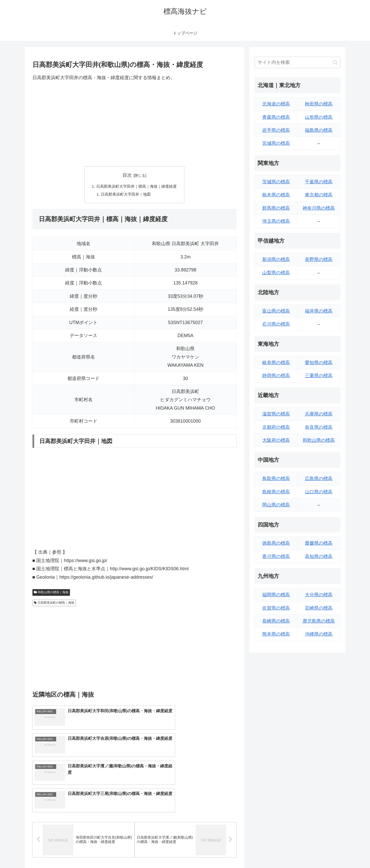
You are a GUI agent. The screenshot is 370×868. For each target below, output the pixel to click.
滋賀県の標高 (276, 414)
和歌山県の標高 (319, 440)
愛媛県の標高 (319, 543)
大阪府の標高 (276, 440)
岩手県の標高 (276, 130)
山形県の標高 (319, 117)
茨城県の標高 (276, 182)
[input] (297, 62)
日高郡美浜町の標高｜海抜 (54, 604)
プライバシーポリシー (323, 852)
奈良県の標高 (319, 427)
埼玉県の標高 (276, 221)
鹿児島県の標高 (319, 621)
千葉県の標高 (319, 182)
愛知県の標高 (319, 363)
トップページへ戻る (283, 852)
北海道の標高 (276, 104)
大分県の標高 (319, 595)
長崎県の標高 (276, 621)
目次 (127, 175)
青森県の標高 (276, 117)
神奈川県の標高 (319, 208)
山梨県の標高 (276, 273)
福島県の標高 (319, 130)
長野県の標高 (319, 259)
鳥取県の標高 (276, 479)
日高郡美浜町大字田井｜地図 (125, 195)
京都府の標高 (276, 427)
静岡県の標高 (276, 376)
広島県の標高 (319, 479)
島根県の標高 (276, 492)
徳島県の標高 (276, 543)
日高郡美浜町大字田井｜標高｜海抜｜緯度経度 (137, 187)
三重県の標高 (319, 376)
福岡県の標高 (276, 595)
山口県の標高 (319, 492)
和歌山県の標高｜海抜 (51, 593)
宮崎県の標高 (319, 608)
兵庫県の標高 (319, 414)
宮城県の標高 (276, 143)
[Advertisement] (135, 124)
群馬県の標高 (276, 208)
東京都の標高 (319, 195)
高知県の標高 (319, 556)
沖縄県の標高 (319, 634)
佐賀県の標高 (276, 608)
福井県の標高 (319, 311)
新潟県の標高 (276, 259)
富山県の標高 (276, 311)
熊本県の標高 (276, 634)
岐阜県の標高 (276, 363)
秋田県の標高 (319, 104)
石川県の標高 (276, 324)
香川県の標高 (276, 556)
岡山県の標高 (276, 505)
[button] (335, 62)
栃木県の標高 (276, 195)
